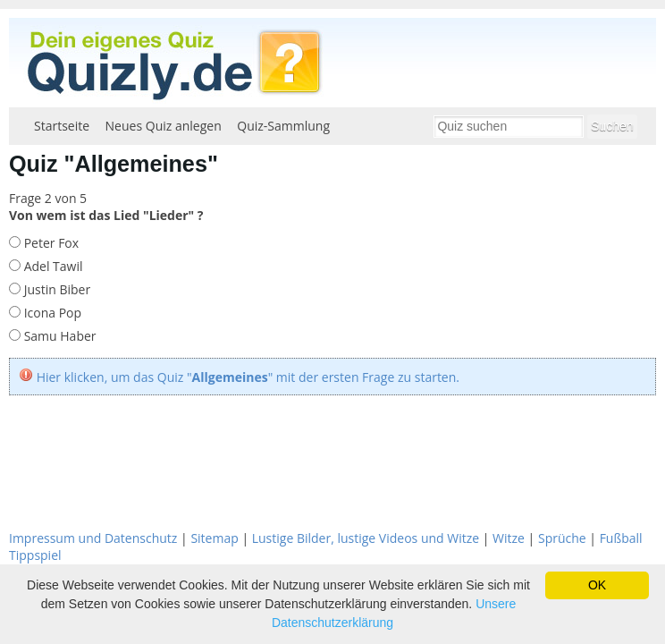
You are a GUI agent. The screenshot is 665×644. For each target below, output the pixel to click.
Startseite (62, 126)
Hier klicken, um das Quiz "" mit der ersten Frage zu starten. (248, 377)
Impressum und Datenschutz (93, 538)
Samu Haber (59, 336)
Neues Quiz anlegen (164, 126)
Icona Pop (51, 313)
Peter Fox (50, 243)
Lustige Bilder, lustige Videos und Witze (366, 538)
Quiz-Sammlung (283, 126)
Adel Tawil (52, 266)
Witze (509, 538)
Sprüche (562, 538)
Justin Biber (55, 289)
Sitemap (214, 538)
